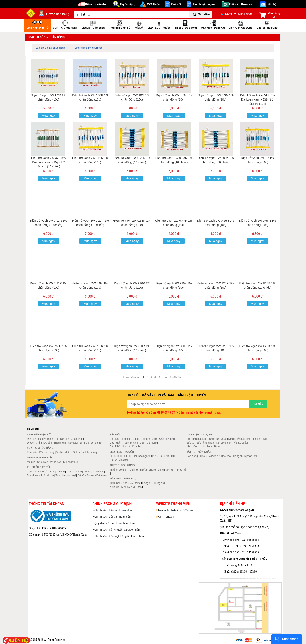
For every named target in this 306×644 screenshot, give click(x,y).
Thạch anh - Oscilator (66, 443)
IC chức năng (47, 452)
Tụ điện (42, 439)
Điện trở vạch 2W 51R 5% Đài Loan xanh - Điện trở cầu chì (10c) (257, 99)
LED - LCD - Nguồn (159, 24)
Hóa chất (226, 456)
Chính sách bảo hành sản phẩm (114, 510)
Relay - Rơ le (57, 472)
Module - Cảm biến (93, 24)
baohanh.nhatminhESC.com (175, 510)
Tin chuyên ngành (205, 4)
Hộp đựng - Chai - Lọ (198, 456)
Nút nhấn (43, 472)
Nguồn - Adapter (119, 460)
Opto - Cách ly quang (85, 452)
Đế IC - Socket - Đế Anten (92, 475)
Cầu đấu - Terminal (120, 439)
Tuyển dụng (128, 4)
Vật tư (216, 456)
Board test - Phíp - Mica (40, 475)
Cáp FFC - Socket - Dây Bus (126, 447)
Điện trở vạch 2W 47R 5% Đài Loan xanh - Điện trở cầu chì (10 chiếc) (48, 162)
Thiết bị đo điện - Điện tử (124, 470)
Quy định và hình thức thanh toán (115, 523)
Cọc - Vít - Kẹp (148, 443)
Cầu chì (31, 472)
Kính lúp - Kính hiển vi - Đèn (126, 487)
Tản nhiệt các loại (66, 475)
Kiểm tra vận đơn (96, 4)
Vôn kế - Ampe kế (176, 470)
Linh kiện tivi (259, 439)
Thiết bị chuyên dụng (152, 470)
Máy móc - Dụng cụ (213, 24)
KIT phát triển (71, 462)
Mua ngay (48, 116)
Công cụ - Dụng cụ (153, 483)
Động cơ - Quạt (218, 439)
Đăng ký (228, 14)
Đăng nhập (245, 14)
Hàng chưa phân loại (245, 456)
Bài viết (176, 4)
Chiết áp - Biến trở (59, 439)
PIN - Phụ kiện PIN (163, 456)
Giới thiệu (153, 4)
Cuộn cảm (77, 439)
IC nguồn (32, 452)
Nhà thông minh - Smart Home (204, 447)
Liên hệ (271, 4)
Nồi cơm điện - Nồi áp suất (232, 443)
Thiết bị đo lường (186, 24)
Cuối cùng (176, 377)
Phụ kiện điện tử (119, 24)
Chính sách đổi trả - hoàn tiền (113, 517)
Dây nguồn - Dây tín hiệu (124, 443)
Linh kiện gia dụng (241, 24)
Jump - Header (141, 439)
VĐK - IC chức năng (65, 24)
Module (31, 462)
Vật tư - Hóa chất (267, 24)
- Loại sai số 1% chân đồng (50, 48)
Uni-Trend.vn (166, 517)
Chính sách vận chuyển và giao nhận (117, 530)
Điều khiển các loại (239, 439)
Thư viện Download (242, 4)
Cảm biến (43, 462)
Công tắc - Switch (93, 472)
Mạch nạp (56, 462)
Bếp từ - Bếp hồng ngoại (200, 443)
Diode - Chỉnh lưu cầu (39, 443)
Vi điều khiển (64, 452)
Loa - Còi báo (74, 472)
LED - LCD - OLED (120, 456)
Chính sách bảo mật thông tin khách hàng (120, 536)
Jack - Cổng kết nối (163, 439)
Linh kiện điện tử (38, 24)
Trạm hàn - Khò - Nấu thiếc (125, 483)
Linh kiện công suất (91, 443)
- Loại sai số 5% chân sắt (88, 48)
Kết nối (139, 24)
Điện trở (32, 439)
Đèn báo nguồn (142, 456)
